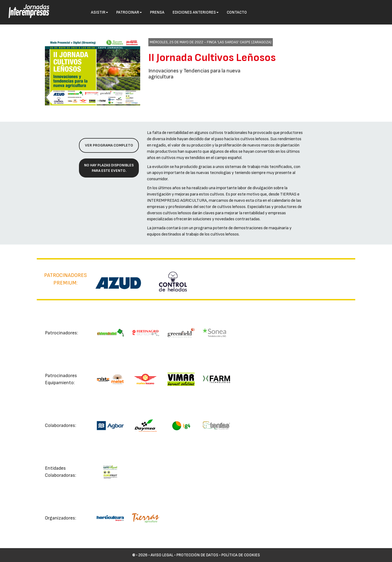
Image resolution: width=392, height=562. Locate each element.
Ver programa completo (109, 145)
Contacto (237, 12)
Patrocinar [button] (129, 12)
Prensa (157, 12)
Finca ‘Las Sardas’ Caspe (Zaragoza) (239, 42)
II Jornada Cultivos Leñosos (212, 58)
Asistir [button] (99, 12)
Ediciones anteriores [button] (196, 12)
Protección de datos (197, 555)
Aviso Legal (162, 555)
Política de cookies (241, 555)
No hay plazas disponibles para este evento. (109, 168)
